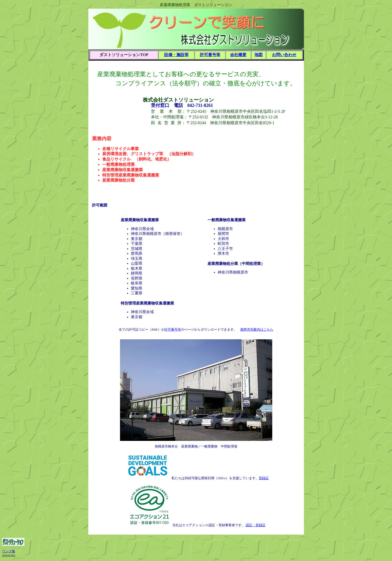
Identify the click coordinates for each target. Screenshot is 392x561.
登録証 (264, 478)
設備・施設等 (176, 55)
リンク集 (9, 551)
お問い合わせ (284, 55)
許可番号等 (210, 55)
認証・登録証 (255, 525)
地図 (259, 55)
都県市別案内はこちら (257, 330)
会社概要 (238, 55)
